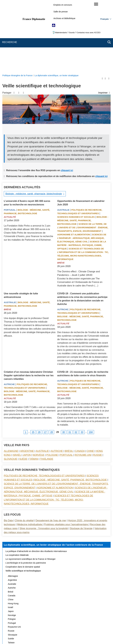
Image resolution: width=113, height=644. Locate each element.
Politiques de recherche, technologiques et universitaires (44, 406)
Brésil (69, 381)
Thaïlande (47, 389)
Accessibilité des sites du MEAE (45, 627)
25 (33, 362)
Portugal (10, 140)
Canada (80, 381)
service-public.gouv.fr (27, 637)
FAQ (50, 623)
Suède (23, 389)
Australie (63, 140)
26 (39, 362)
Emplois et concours (63, 5)
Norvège (39, 385)
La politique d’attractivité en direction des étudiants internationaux (36, 481)
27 (45, 362)
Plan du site (25, 623)
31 (70, 362)
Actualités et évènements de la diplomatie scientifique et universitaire (38, 580)
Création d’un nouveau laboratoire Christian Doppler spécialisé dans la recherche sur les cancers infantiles (29, 306)
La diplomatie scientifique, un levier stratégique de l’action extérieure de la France (53, 475)
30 (64, 362)
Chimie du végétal (24, 451)
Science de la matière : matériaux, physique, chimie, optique (82, 175)
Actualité (10, 147)
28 (51, 362)
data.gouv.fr (89, 637)
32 (76, 362)
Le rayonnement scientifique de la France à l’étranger (31, 489)
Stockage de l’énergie (81, 459)
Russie (98, 385)
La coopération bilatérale (17, 485)
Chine (90, 381)
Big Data (8, 451)
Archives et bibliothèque (64, 18)
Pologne (52, 385)
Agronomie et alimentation (74, 165)
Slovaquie (11, 389)
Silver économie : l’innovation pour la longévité (44, 459)
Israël (17, 385)
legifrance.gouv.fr (47, 637)
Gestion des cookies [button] (72, 627)
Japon (27, 385)
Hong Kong (13, 534)
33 (82, 362)
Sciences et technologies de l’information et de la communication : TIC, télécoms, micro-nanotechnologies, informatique (48, 430)
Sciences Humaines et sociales (76, 147)
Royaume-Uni (83, 385)
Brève (61, 193)
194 (91, 362)
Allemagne (11, 381)
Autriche (63, 240)
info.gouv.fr (64, 637)
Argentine (27, 381)
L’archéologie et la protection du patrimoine (26, 493)
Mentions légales (64, 623)
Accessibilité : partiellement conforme (91, 623)
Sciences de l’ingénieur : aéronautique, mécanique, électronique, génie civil (82, 168)
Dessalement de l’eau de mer (51, 451)
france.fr (77, 637)
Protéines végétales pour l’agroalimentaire (66, 455)
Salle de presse (61, 12)
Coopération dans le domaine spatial (23, 497)
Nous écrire (39, 623)
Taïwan (34, 389)
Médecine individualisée (30, 455)
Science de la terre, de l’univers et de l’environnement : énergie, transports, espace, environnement (83, 158)
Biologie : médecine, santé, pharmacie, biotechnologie (34, 124)
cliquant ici (67, 100)
